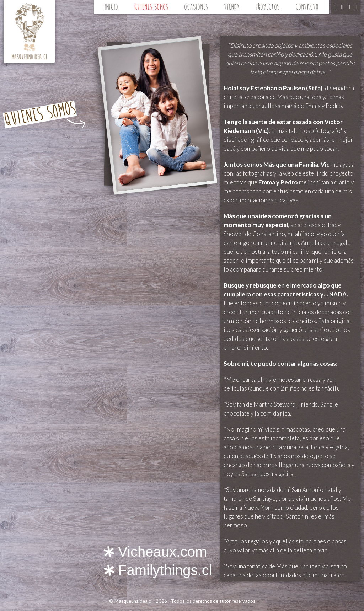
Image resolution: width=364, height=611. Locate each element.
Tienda (232, 7)
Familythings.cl (165, 570)
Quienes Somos (151, 7)
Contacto (307, 7)
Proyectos (267, 7)
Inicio (111, 7)
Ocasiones (196, 7)
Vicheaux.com (163, 552)
